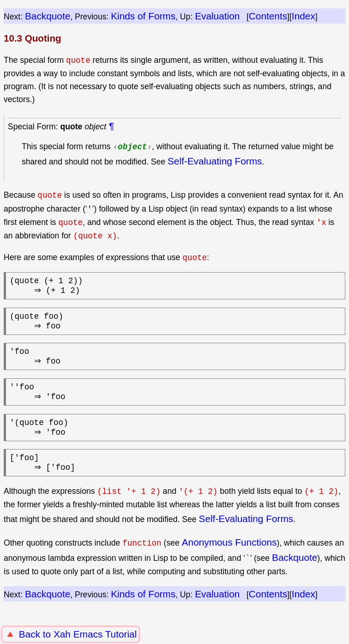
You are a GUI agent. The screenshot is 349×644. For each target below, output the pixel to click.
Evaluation (217, 16)
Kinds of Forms (143, 16)
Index (304, 16)
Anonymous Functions (229, 562)
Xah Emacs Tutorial (95, 634)
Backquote (48, 16)
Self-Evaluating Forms (215, 161)
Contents (268, 16)
